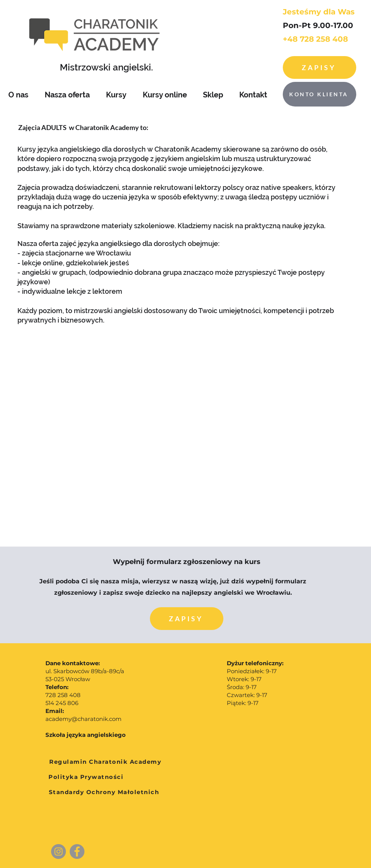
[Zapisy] (320, 67)
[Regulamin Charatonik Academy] (105, 762)
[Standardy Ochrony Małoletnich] (104, 792)
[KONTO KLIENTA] (320, 94)
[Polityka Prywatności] (86, 777)
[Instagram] (58, 852)
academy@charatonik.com (83, 719)
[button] (187, 619)
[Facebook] (77, 852)
